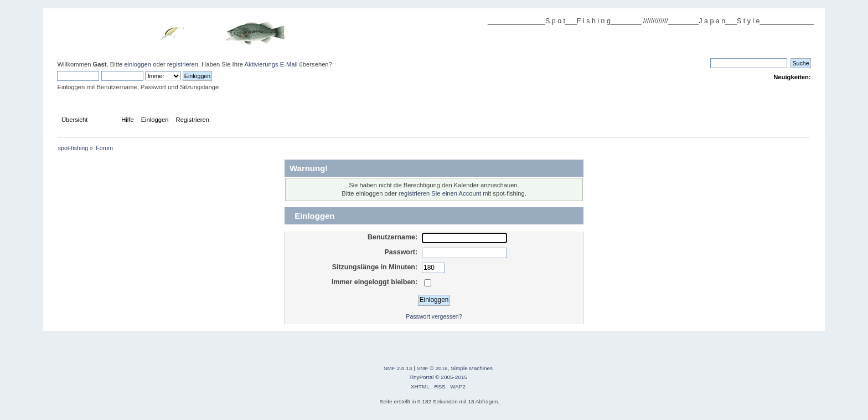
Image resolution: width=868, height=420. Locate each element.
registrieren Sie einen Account (440, 193)
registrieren (183, 64)
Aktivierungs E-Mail (271, 64)
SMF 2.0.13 (398, 368)
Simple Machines (472, 368)
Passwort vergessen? (434, 316)
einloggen (138, 64)
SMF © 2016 (432, 368)
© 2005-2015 (451, 377)
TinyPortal (422, 377)
